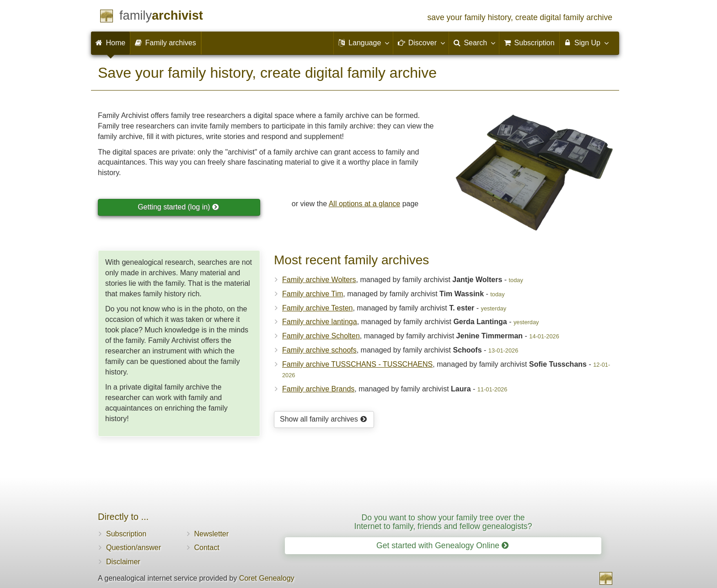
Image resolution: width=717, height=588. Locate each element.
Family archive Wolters (319, 280)
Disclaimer (123, 562)
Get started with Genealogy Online (442, 545)
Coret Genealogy (267, 578)
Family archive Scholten (321, 336)
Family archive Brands (318, 389)
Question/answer (134, 548)
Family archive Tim (313, 294)
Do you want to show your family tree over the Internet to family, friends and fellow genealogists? (443, 522)
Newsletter (212, 534)
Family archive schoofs (319, 350)
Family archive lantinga (320, 322)
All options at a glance (365, 204)
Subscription (126, 534)
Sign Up (586, 43)
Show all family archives (323, 419)
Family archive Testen (317, 308)
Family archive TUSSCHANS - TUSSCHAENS (357, 364)
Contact (207, 548)
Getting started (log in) (178, 207)
